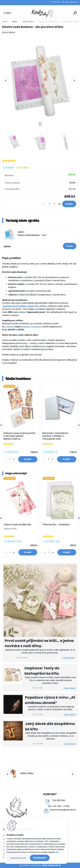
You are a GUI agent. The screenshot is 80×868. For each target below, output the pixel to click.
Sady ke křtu (28, 22)
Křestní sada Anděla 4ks (18, 525)
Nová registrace (71, 2)
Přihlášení (56, 2)
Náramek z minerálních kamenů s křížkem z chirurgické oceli (55, 436)
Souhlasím (40, 858)
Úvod (5, 22)
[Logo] (43, 13)
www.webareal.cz (51, 865)
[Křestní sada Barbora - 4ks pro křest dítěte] (40, 80)
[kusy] (49, 204)
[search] (75, 13)
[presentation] (6, 80)
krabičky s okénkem (31, 327)
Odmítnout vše (18, 858)
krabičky (10, 327)
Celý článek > (69, 658)
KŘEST (15, 22)
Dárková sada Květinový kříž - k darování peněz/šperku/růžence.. (20, 436)
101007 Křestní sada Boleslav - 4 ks (32, 234)
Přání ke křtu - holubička (56, 525)
